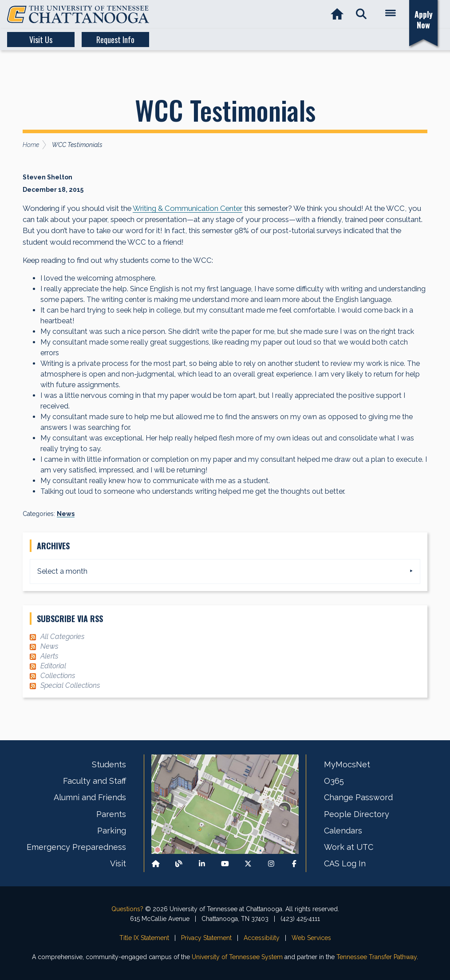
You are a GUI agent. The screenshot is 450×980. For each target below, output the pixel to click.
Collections (58, 676)
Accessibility (262, 938)
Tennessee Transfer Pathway (377, 957)
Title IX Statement (144, 938)
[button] (361, 14)
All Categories (62, 637)
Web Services (311, 938)
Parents (111, 814)
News (66, 514)
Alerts (49, 656)
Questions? (127, 909)
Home (31, 145)
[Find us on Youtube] (225, 864)
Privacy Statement (206, 938)
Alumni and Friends (90, 797)
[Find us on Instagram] (271, 864)
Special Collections (70, 685)
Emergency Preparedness (76, 847)
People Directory (357, 814)
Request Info (115, 40)
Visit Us (41, 40)
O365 (334, 781)
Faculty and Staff (95, 781)
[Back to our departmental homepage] (156, 864)
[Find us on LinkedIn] (202, 864)
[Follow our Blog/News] (179, 864)
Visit (118, 863)
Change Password (358, 797)
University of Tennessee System (237, 957)
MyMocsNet (347, 764)
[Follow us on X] (248, 864)
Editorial (53, 666)
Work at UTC (349, 847)
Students (109, 764)
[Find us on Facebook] (294, 864)
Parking (112, 831)
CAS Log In (345, 863)
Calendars (343, 831)
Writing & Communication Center (187, 208)
